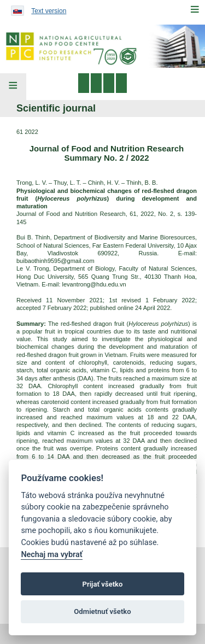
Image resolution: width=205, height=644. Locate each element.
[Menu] (195, 9)
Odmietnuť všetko (102, 611)
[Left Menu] (13, 87)
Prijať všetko (103, 584)
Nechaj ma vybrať (51, 555)
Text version (49, 11)
